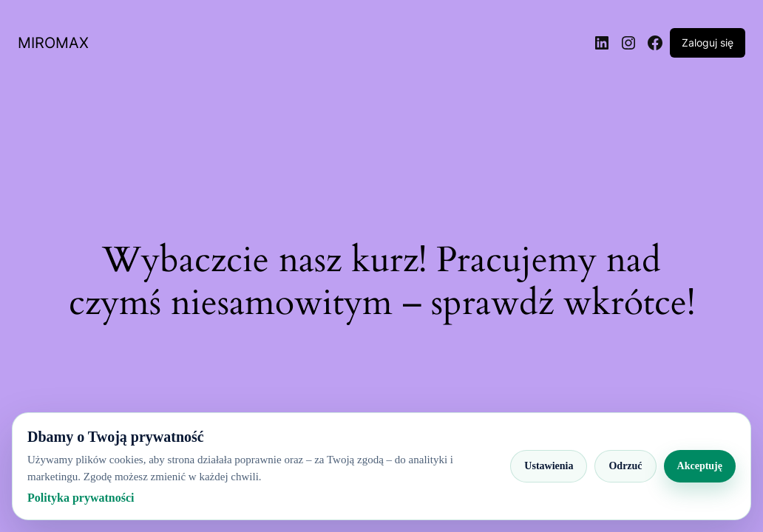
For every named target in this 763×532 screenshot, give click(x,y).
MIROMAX (53, 43)
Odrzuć (625, 466)
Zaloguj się (708, 42)
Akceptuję (700, 466)
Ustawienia (549, 466)
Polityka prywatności (81, 498)
